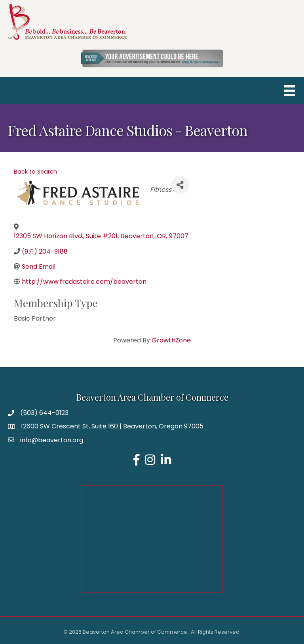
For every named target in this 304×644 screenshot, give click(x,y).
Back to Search (35, 172)
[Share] (180, 185)
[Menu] (290, 91)
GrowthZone (171, 340)
